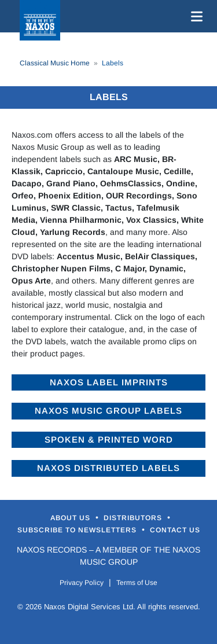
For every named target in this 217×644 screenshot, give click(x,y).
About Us (71, 518)
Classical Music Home (55, 63)
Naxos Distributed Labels (108, 468)
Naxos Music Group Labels (108, 411)
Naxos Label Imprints (109, 382)
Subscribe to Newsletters (78, 530)
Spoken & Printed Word (109, 439)
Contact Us (175, 530)
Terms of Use (137, 583)
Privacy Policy (82, 583)
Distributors (134, 518)
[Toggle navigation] (194, 16)
